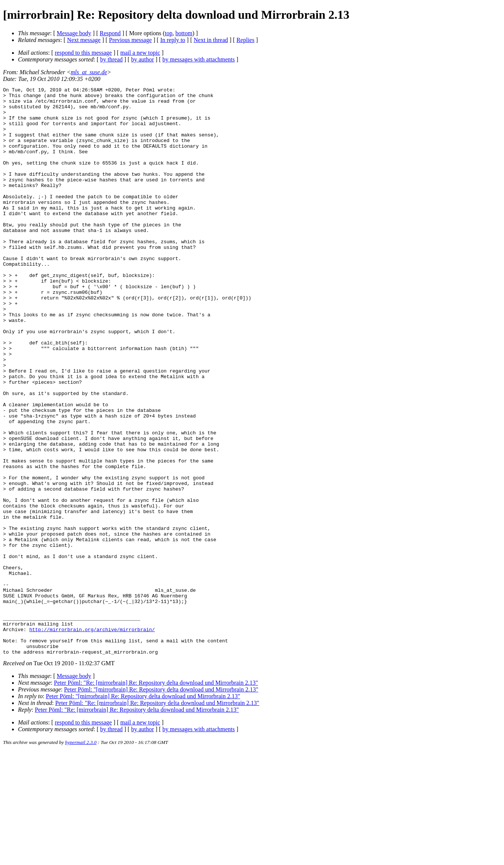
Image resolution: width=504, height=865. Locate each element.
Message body (74, 33)
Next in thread (211, 40)
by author (142, 59)
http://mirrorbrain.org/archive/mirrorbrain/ (92, 738)
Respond (110, 33)
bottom (184, 33)
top (168, 33)
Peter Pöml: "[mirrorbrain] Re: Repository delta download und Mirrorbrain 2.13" (161, 803)
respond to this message (83, 53)
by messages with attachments (199, 59)
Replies (245, 40)
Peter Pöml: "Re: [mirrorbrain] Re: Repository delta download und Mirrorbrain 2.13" (156, 796)
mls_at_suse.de (89, 72)
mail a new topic (140, 53)
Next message (84, 40)
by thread (112, 59)
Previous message (130, 40)
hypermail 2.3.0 (81, 856)
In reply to (173, 40)
